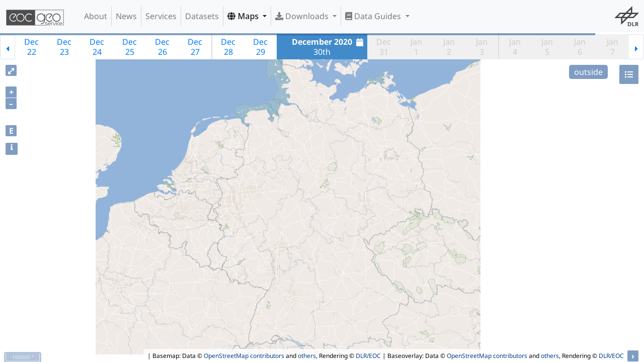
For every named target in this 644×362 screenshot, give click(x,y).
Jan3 (482, 47)
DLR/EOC (368, 356)
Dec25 (130, 47)
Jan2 (449, 47)
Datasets (202, 16)
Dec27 (195, 47)
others (307, 356)
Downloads (303, 16)
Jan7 (613, 47)
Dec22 (31, 47)
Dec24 (97, 47)
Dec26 (162, 47)
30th (329, 47)
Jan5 (547, 47)
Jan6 (580, 47)
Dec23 (64, 47)
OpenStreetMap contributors (244, 356)
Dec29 (260, 47)
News (126, 16)
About (96, 16)
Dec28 (228, 47)
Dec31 (384, 47)
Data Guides (374, 16)
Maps (244, 16)
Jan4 (515, 47)
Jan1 (416, 47)
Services (161, 16)
